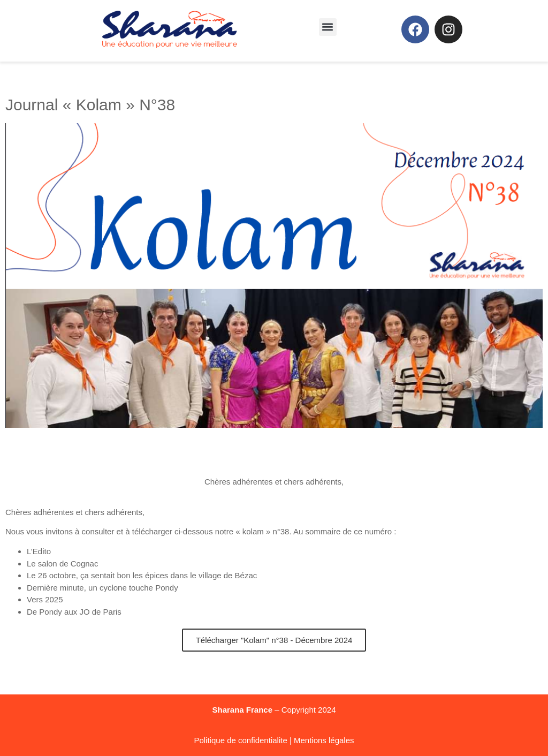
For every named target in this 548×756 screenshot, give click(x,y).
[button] (328, 27)
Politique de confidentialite (240, 740)
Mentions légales (324, 740)
